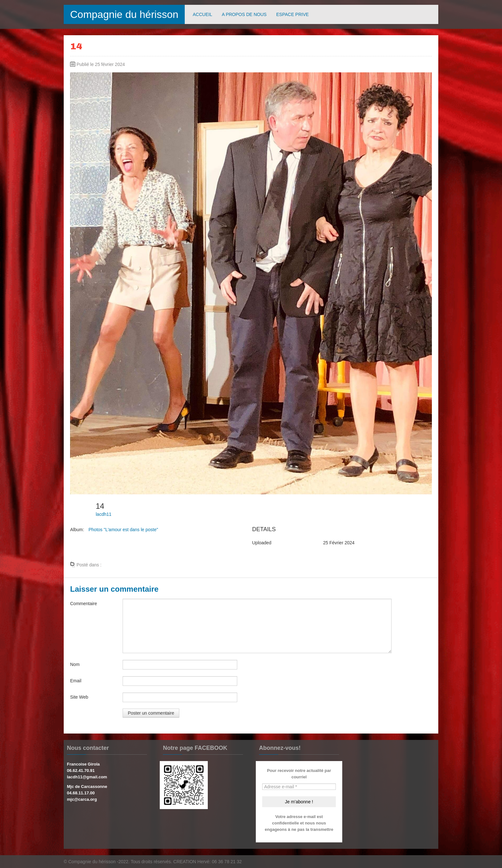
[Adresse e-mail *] (299, 787)
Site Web (79, 697)
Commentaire (84, 604)
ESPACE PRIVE (293, 14)
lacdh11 (104, 514)
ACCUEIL (202, 14)
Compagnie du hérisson (124, 14)
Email (76, 681)
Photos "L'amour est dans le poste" (123, 530)
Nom (75, 664)
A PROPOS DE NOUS (244, 14)
